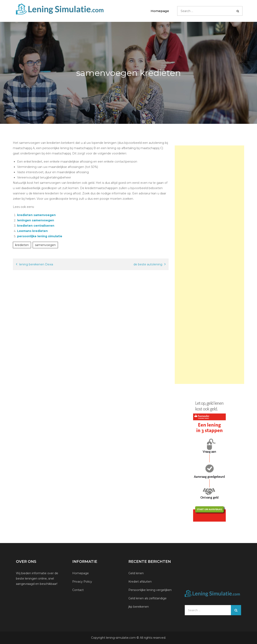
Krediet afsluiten (140, 582)
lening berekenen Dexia (36, 264)
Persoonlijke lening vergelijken (150, 590)
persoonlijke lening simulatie (40, 236)
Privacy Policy (82, 582)
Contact (78, 590)
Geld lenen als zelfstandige (147, 598)
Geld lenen (136, 573)
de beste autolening (148, 264)
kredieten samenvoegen (36, 215)
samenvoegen (45, 245)
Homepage (160, 11)
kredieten (22, 245)
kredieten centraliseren (36, 226)
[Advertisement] (209, 265)
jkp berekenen (139, 607)
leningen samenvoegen (36, 220)
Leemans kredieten (32, 231)
